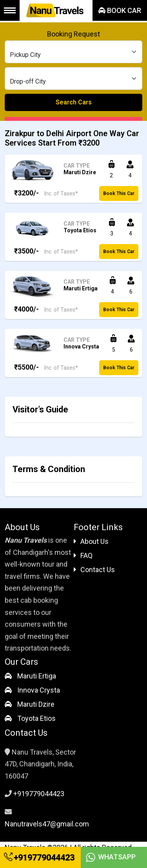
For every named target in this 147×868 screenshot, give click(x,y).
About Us (91, 541)
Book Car (120, 10)
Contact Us (94, 570)
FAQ (83, 555)
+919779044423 (39, 857)
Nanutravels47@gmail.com (47, 824)
